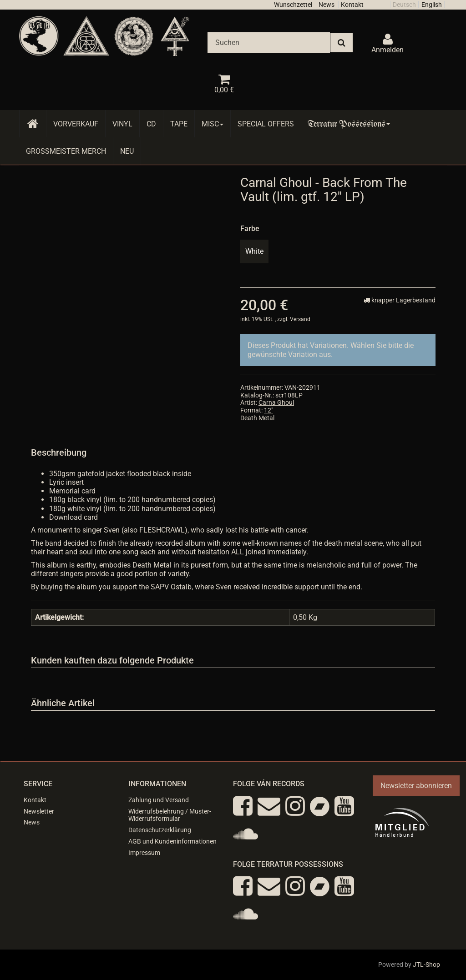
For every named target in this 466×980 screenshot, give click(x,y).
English (432, 5)
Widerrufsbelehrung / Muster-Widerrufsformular (170, 815)
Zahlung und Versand (159, 800)
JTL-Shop (426, 965)
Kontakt (352, 5)
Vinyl (122, 124)
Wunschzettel (293, 5)
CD (151, 124)
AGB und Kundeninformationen (172, 841)
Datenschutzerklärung (160, 830)
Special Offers (266, 124)
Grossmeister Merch (66, 151)
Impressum (144, 853)
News (327, 5)
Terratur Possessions (349, 124)
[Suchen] (269, 43)
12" (268, 410)
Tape (179, 124)
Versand (300, 319)
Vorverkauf (76, 124)
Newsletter (39, 811)
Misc (213, 124)
